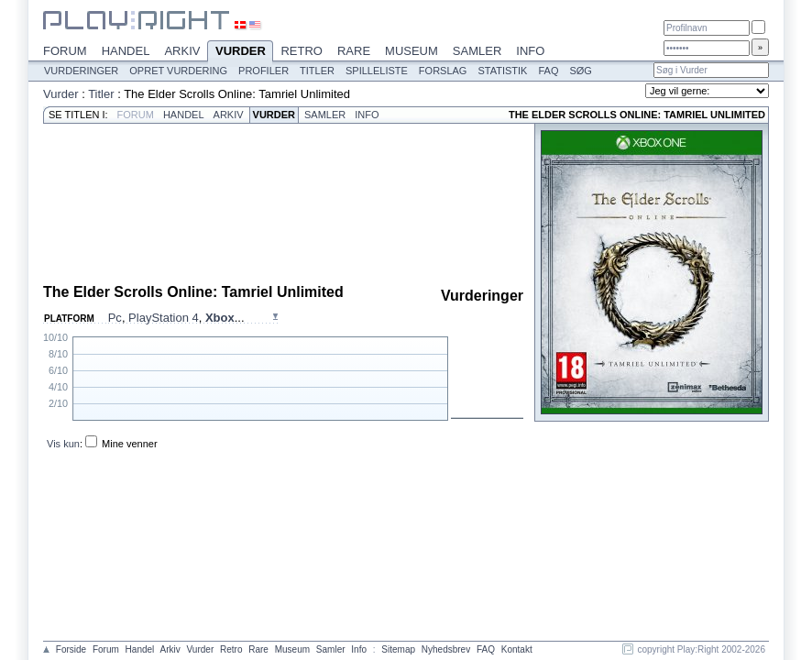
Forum (65, 51)
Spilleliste (377, 71)
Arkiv (182, 51)
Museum (411, 51)
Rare (354, 51)
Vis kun (63, 444)
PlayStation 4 (164, 318)
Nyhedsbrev (446, 649)
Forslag (443, 71)
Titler (317, 71)
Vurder (240, 52)
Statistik (502, 71)
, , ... (176, 318)
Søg (580, 71)
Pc (115, 318)
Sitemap (398, 649)
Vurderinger (81, 71)
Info (530, 51)
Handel (126, 51)
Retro (302, 51)
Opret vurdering (178, 71)
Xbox (220, 318)
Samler (477, 51)
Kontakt (517, 649)
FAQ (548, 71)
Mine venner (130, 444)
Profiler (263, 71)
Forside (71, 649)
